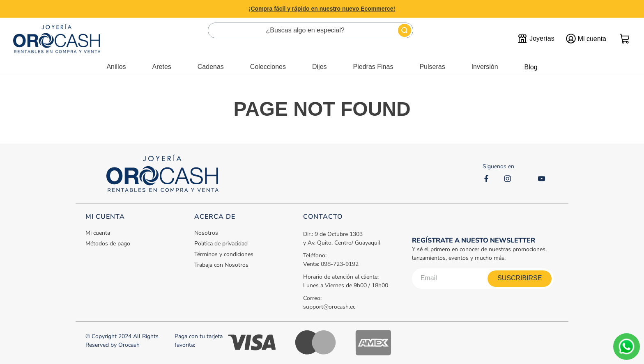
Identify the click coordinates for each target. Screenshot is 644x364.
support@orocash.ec (329, 307)
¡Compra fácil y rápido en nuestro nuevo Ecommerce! (322, 9)
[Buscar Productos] (405, 30)
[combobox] (310, 30)
